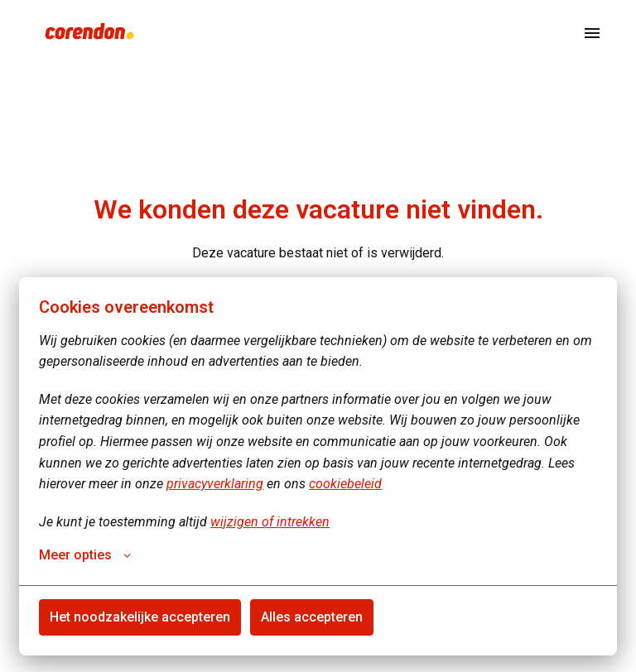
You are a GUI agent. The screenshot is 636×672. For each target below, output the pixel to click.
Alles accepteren (312, 617)
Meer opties (85, 555)
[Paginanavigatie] (592, 33)
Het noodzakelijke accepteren (140, 617)
